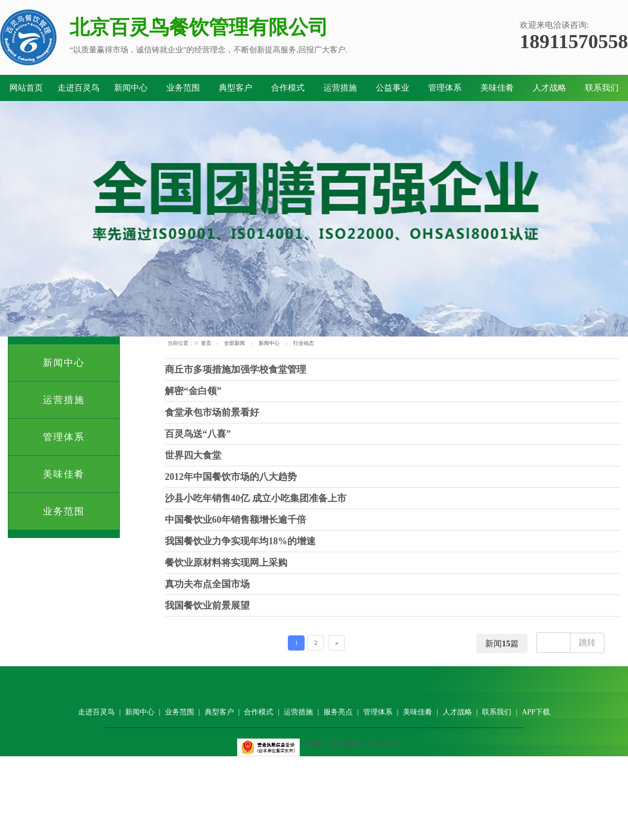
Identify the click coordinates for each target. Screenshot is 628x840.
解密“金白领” (193, 391)
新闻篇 (502, 643)
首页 (206, 343)
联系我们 (602, 88)
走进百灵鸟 (78, 88)
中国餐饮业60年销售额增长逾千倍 (235, 520)
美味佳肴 (497, 88)
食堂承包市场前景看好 (212, 412)
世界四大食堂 (193, 455)
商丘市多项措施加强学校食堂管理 (235, 369)
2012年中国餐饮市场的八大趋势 (231, 477)
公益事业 (392, 88)
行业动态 (304, 343)
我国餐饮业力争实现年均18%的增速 (240, 541)
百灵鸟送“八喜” (198, 434)
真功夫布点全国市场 (207, 584)
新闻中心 (131, 88)
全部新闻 (234, 343)
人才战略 (549, 88)
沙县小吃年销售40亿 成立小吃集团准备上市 (256, 498)
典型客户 (235, 88)
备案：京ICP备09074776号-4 (352, 744)
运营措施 (340, 88)
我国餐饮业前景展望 (207, 606)
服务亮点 (338, 712)
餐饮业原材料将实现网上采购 (226, 563)
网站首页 (26, 88)
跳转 (587, 642)
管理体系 (445, 88)
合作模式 (288, 88)
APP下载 (536, 712)
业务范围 (183, 88)
